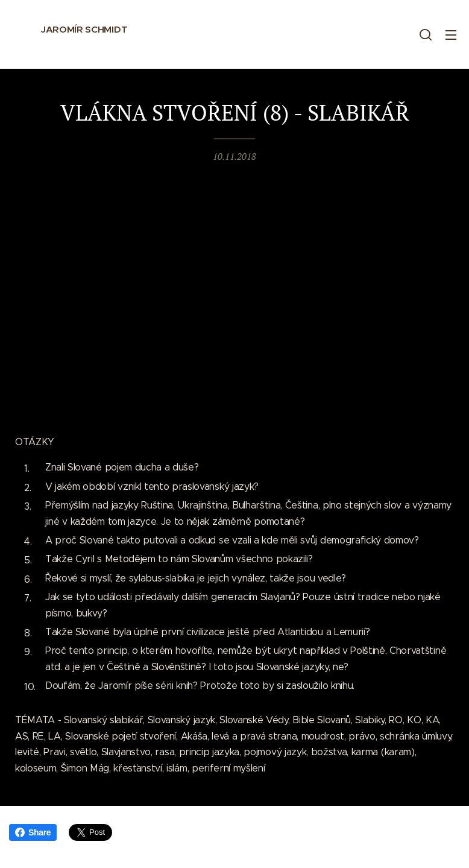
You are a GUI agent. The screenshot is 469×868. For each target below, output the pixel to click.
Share (33, 832)
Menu (451, 35)
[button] (426, 34)
